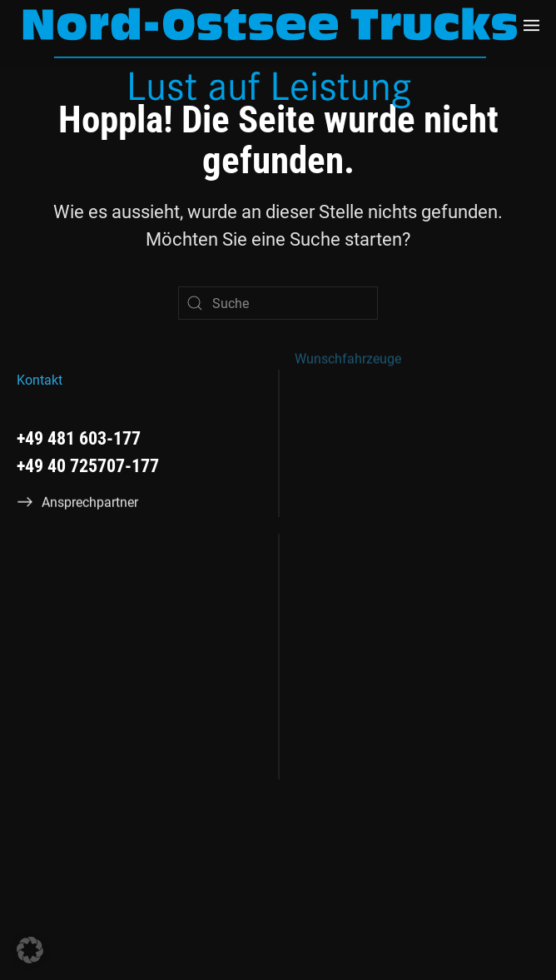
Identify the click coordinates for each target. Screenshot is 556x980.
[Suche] (278, 303)
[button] (531, 25)
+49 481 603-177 (79, 438)
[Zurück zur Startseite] (270, 58)
